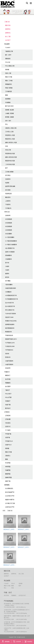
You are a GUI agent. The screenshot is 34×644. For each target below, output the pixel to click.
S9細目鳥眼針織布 (11, 288)
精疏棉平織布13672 (11, 339)
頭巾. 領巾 (8, 121)
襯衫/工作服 (9, 77)
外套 (7, 146)
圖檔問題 (8, 474)
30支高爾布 (9, 234)
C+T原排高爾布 (10, 237)
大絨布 (7, 270)
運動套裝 (8, 59)
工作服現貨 (8, 91)
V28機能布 (8, 292)
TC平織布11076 (10, 343)
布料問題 (8, 467)
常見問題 (8, 463)
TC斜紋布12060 (10, 346)
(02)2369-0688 (11, 613)
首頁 (4, 511)
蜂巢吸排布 (8, 332)
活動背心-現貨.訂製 (11, 128)
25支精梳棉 (9, 223)
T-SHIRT (8, 48)
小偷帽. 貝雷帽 (9, 113)
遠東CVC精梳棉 (10, 252)
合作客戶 (8, 40)
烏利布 (7, 354)
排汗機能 (8, 281)
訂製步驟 (8, 419)
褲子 (7, 168)
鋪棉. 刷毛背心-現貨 (11, 142)
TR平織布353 (9, 350)
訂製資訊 (7, 412)
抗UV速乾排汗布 (10, 306)
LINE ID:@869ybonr (21, 632)
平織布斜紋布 (9, 335)
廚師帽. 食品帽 (9, 110)
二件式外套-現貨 (10, 164)
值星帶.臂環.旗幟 (10, 186)
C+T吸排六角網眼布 (11, 245)
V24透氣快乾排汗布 (11, 295)
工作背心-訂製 (9, 132)
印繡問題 (8, 470)
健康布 (7, 274)
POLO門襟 (8, 397)
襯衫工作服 (8, 452)
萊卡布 (7, 263)
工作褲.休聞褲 (9, 172)
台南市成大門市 (10, 507)
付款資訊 (8, 423)
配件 (20, 586)
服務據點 (7, 485)
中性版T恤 (8, 434)
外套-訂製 (8, 150)
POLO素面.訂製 (10, 66)
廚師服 (7, 70)
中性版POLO (9, 441)
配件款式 (8, 408)
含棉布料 (8, 215)
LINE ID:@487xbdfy (21, 619)
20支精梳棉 (9, 219)
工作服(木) (8, 208)
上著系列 (8, 201)
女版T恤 (8, 437)
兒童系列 (8, 179)
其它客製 (8, 190)
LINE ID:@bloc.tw (21, 607)
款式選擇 (8, 386)
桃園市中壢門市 (10, 500)
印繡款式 (7, 372)
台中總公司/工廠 (10, 503)
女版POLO (8, 445)
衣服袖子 (8, 401)
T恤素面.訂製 (9, 51)
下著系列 (8, 204)
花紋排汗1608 (9, 317)
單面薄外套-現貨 (10, 154)
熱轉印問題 (8, 477)
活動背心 (8, 456)
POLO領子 (8, 394)
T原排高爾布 (9, 285)
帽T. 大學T (8, 55)
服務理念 (8, 29)
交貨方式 (8, 426)
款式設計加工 (22, 595)
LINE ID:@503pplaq (21, 613)
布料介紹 (7, 212)
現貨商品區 (8, 194)
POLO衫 (8, 62)
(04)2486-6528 (11, 626)
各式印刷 (8, 379)
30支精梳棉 (9, 226)
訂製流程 (8, 416)
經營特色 (8, 33)
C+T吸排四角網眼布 (11, 241)
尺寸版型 (8, 430)
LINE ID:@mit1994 (21, 626)
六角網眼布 (8, 259)
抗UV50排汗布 (9, 303)
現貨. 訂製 (8, 73)
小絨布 (7, 266)
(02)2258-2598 (11, 607)
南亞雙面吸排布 (10, 328)
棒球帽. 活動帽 (9, 117)
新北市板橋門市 (10, 492)
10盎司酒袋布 (9, 361)
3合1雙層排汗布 (10, 248)
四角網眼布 (8, 255)
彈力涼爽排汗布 (10, 310)
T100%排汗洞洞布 (11, 314)
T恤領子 (8, 390)
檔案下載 (8, 481)
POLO (13, 583)
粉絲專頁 (28, 642)
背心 (7, 124)
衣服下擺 (8, 405)
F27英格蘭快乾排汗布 (12, 299)
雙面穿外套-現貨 (10, 161)
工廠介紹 (7, 22)
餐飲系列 (8, 197)
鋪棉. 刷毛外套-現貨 (11, 157)
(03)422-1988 (10, 619)
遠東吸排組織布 (10, 324)
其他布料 (8, 368)
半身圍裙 (8, 102)
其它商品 (8, 175)
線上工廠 (8, 36)
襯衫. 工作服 (9, 81)
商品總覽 (7, 44)
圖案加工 (8, 375)
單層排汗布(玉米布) (11, 321)
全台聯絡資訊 (9, 488)
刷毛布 (7, 277)
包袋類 (7, 183)
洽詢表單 (17, 642)
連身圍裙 (8, 99)
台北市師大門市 (10, 496)
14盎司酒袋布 (9, 364)
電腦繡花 (8, 383)
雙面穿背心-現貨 (10, 139)
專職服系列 (8, 84)
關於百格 (8, 25)
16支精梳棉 (9, 230)
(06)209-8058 (10, 632)
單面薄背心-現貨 (10, 135)
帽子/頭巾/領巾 (9, 106)
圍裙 (7, 95)
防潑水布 (8, 357)
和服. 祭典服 (9, 88)
